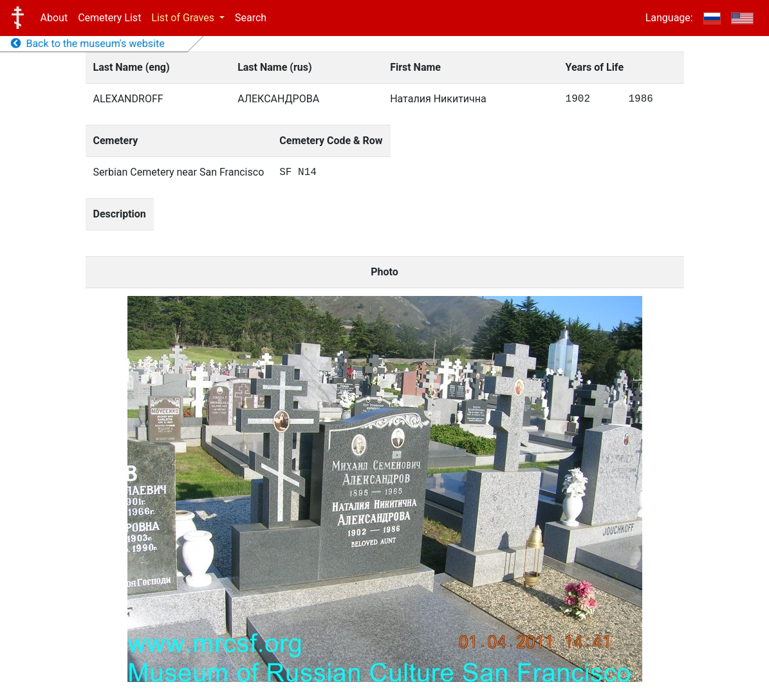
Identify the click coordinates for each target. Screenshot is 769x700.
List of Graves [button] (184, 18)
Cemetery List (109, 18)
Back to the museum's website (88, 43)
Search (251, 18)
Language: (669, 18)
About (54, 18)
